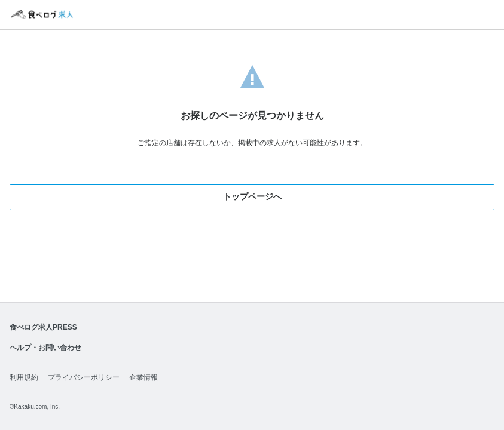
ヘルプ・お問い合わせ (45, 348)
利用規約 (24, 377)
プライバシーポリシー (84, 377)
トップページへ (252, 196)
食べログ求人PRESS (43, 327)
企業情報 (143, 377)
